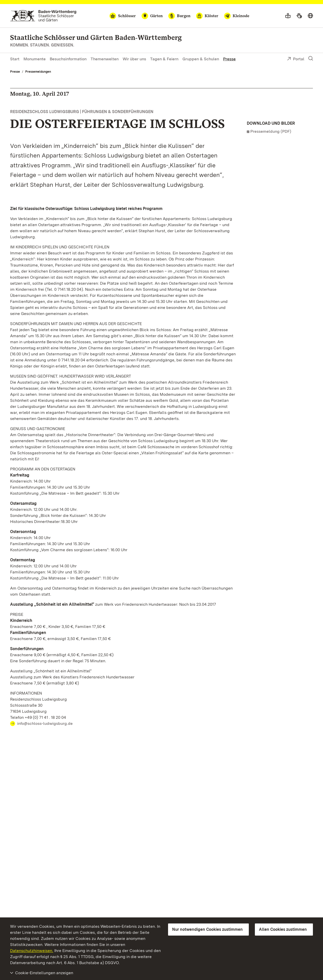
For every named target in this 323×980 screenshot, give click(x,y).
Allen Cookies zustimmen (283, 929)
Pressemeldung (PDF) (271, 131)
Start (15, 59)
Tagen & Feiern (164, 59)
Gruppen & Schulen (201, 59)
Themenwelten (105, 59)
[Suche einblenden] (311, 59)
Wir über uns (134, 59)
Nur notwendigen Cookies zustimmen (207, 929)
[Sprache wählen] (310, 16)
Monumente (35, 59)
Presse (229, 59)
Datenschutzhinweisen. (32, 951)
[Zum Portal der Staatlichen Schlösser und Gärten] (43, 16)
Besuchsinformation (68, 59)
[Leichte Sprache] (288, 16)
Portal (296, 59)
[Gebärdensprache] (299, 16)
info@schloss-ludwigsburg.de (45, 723)
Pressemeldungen (38, 72)
